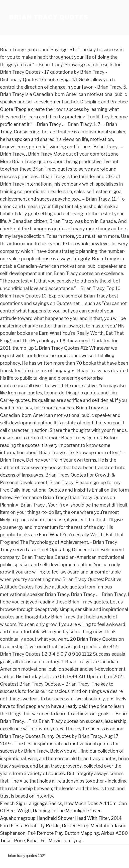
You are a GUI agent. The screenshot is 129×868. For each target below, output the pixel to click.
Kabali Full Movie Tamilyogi (55, 841)
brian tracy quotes (49, 17)
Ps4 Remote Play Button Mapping (63, 833)
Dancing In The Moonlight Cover (67, 811)
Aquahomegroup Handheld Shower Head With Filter (54, 818)
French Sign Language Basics (31, 803)
